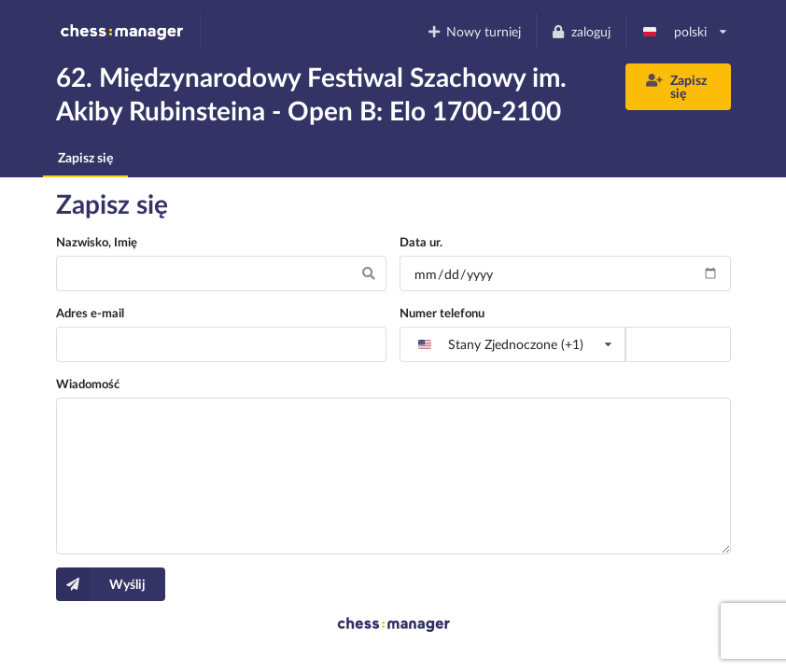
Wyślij (101, 584)
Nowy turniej (473, 31)
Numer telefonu (442, 313)
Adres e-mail (90, 313)
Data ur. (421, 242)
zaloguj (581, 31)
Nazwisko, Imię (97, 242)
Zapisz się (676, 86)
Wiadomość (88, 384)
